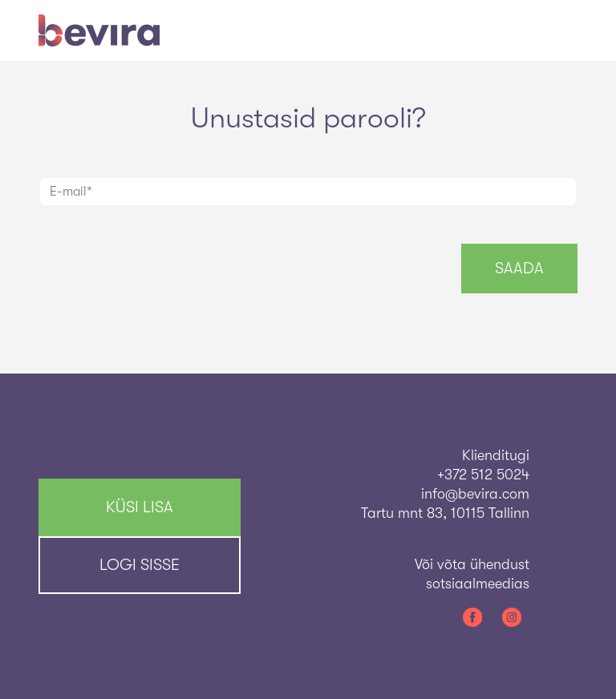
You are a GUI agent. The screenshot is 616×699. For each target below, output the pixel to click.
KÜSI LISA (140, 507)
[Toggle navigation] (555, 30)
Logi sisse (140, 565)
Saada (519, 268)
